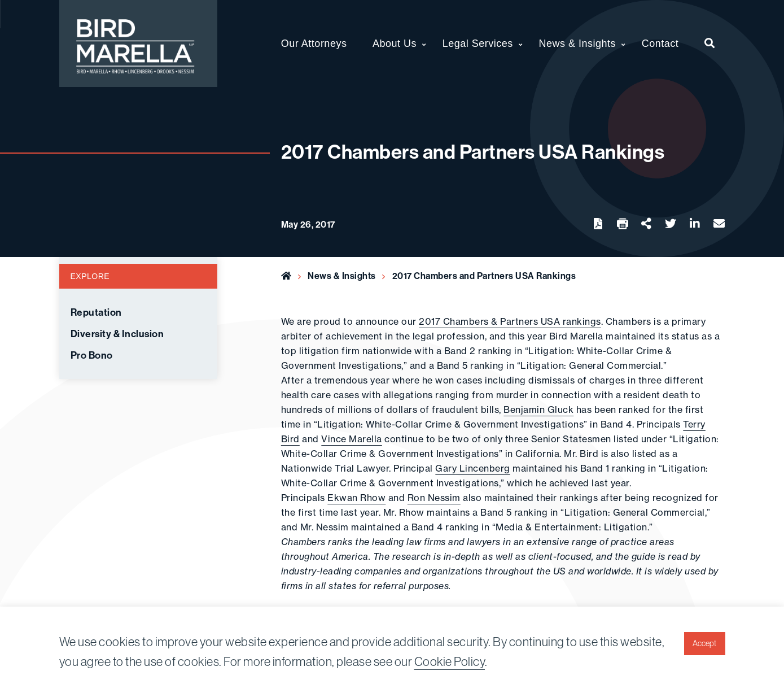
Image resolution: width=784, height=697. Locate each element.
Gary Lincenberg (473, 468)
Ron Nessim (434, 498)
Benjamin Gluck (538, 410)
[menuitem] (710, 43)
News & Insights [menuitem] (578, 43)
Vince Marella (352, 439)
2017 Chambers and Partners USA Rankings (484, 276)
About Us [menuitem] (395, 43)
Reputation (96, 312)
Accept (704, 643)
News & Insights (342, 276)
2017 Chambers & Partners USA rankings (510, 321)
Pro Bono (92, 355)
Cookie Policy (450, 661)
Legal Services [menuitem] (478, 43)
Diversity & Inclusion (117, 334)
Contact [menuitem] (660, 43)
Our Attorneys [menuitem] (314, 43)
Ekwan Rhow (356, 498)
